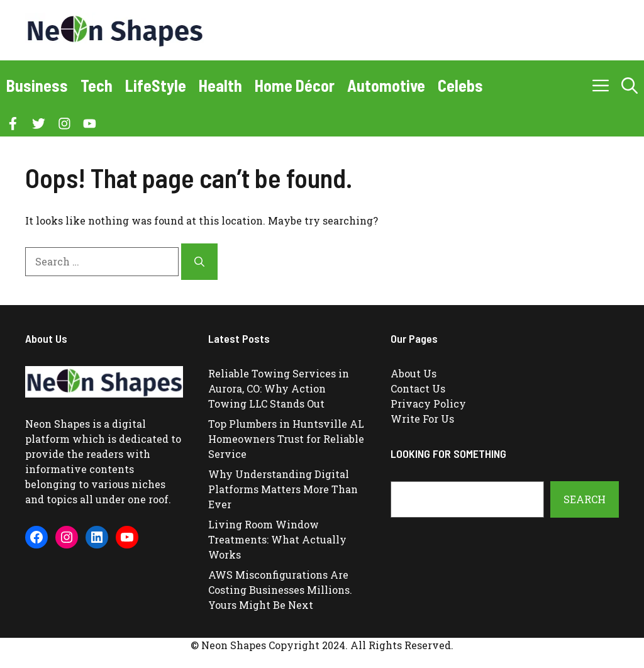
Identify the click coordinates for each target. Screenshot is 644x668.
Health (220, 85)
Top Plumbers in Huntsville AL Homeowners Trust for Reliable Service (286, 439)
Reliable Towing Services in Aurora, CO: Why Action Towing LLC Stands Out (279, 388)
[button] (630, 86)
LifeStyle (156, 85)
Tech (97, 85)
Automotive (386, 85)
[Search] (199, 262)
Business (37, 85)
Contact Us (418, 388)
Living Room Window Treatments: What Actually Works (277, 539)
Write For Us (422, 419)
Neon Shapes (58, 424)
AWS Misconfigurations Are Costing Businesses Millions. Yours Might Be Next (280, 590)
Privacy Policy (428, 404)
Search (585, 499)
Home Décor (295, 85)
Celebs (460, 85)
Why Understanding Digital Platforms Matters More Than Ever (283, 489)
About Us (414, 373)
